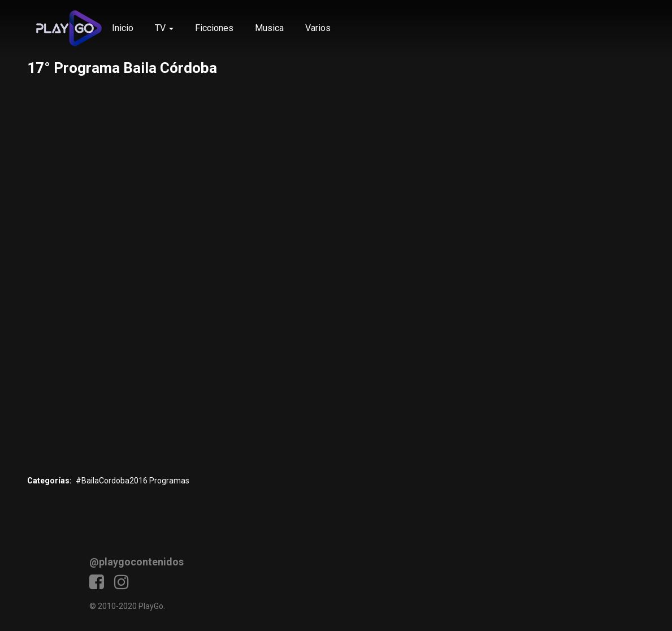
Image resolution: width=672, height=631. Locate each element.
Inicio (123, 28)
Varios (318, 28)
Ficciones (214, 28)
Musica (269, 28)
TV (164, 28)
